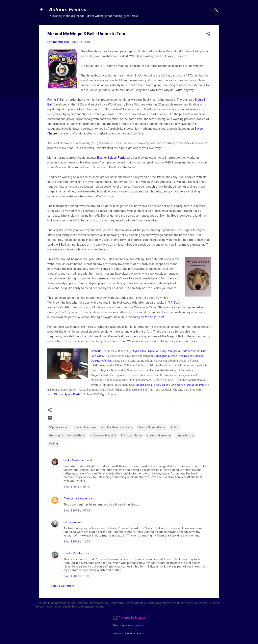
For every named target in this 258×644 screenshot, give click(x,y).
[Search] (216, 11)
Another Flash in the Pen (150, 385)
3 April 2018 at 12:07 (77, 542)
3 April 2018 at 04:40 (77, 487)
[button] (208, 34)
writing (54, 443)
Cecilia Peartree (74, 553)
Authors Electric (68, 10)
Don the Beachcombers (117, 427)
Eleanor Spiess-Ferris (111, 158)
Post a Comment (63, 586)
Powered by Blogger (129, 618)
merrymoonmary (138, 625)
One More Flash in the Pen (187, 385)
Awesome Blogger (76, 498)
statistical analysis (159, 435)
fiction (175, 427)
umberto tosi (185, 435)
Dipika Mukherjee (74, 460)
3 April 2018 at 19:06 (77, 576)
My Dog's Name (137, 351)
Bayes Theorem (85, 427)
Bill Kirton (70, 522)
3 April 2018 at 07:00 (77, 511)
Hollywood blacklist (103, 435)
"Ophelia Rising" (59, 427)
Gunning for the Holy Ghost (147, 317)
